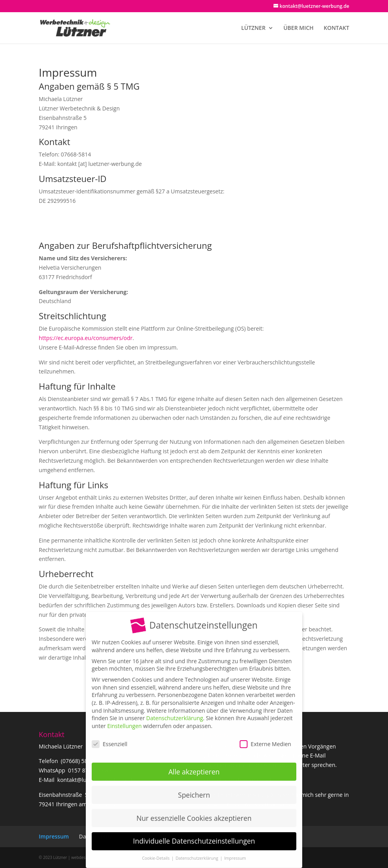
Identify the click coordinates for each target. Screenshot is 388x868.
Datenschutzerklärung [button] (197, 853)
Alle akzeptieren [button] (194, 766)
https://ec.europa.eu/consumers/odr (86, 338)
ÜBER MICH (298, 28)
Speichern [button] (194, 789)
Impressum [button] (235, 853)
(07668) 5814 (78, 761)
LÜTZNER (253, 28)
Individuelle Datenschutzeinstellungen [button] (194, 836)
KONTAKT (336, 28)
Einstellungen (124, 721)
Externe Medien (265, 738)
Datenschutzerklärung (175, 713)
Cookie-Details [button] (156, 853)
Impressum (54, 836)
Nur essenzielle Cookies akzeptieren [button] (194, 813)
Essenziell (110, 738)
